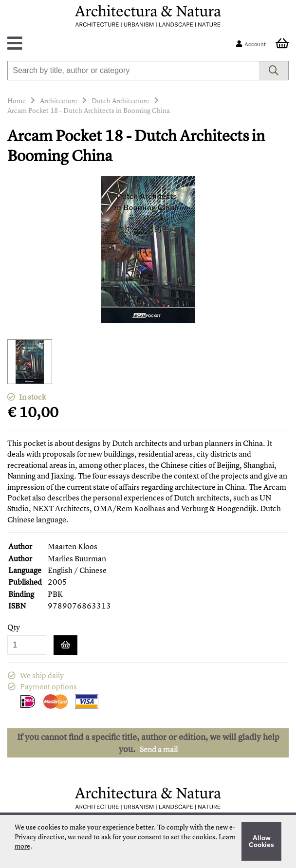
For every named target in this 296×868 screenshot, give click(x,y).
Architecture (59, 101)
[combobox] (133, 71)
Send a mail (159, 749)
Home (17, 101)
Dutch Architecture (120, 101)
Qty (14, 627)
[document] (148, 841)
